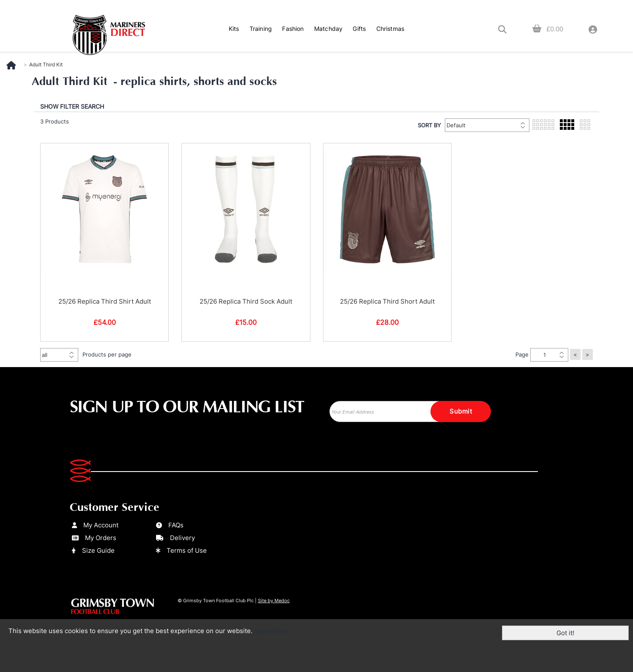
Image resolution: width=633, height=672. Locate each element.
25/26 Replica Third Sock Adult (246, 301)
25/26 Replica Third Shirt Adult (105, 301)
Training (261, 29)
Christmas (390, 29)
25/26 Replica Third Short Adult (387, 301)
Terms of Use (181, 550)
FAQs (170, 525)
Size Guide (93, 550)
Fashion (293, 29)
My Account (95, 525)
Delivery (175, 538)
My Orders (94, 538)
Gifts (359, 29)
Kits (234, 29)
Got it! (565, 633)
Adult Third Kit (46, 64)
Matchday (328, 29)
